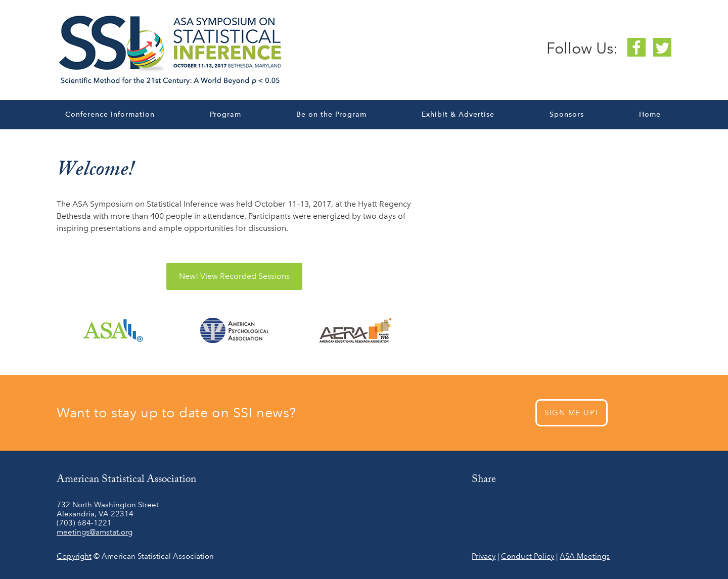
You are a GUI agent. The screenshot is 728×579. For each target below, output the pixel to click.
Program (225, 114)
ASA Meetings (585, 556)
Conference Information (110, 114)
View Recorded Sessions (234, 276)
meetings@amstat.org (95, 532)
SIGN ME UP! (572, 413)
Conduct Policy (528, 556)
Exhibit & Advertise (458, 114)
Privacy (484, 556)
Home (650, 114)
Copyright (74, 556)
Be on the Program (331, 114)
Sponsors (567, 114)
